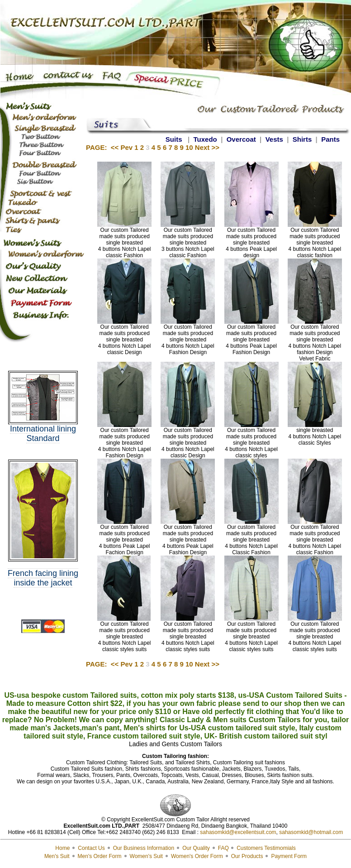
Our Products (247, 856)
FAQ (224, 848)
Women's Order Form (197, 856)
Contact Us (91, 848)
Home (62, 848)
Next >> (207, 147)
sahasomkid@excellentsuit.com (238, 832)
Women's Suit (146, 856)
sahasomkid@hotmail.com (311, 832)
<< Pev (122, 147)
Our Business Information (144, 848)
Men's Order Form (100, 856)
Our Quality (196, 848)
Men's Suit (57, 856)
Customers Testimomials (266, 848)
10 (189, 147)
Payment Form (289, 856)
